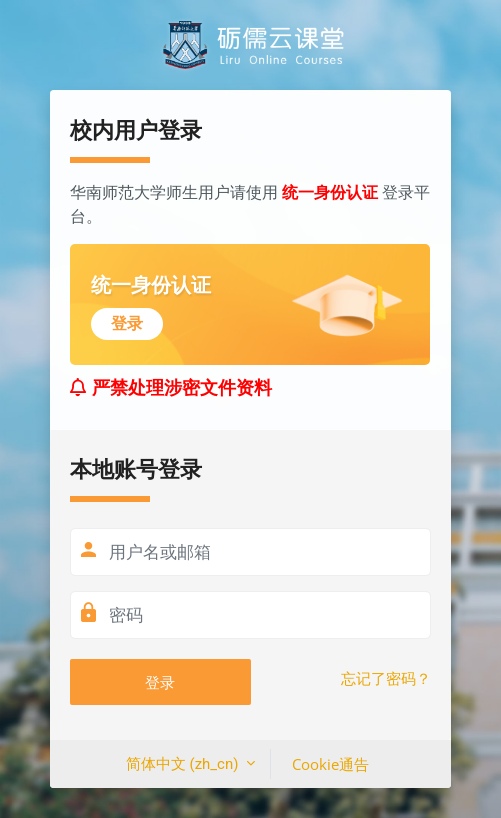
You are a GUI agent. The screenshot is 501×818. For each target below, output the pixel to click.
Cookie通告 (330, 764)
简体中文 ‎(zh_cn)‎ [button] (184, 764)
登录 (160, 682)
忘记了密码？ (386, 679)
